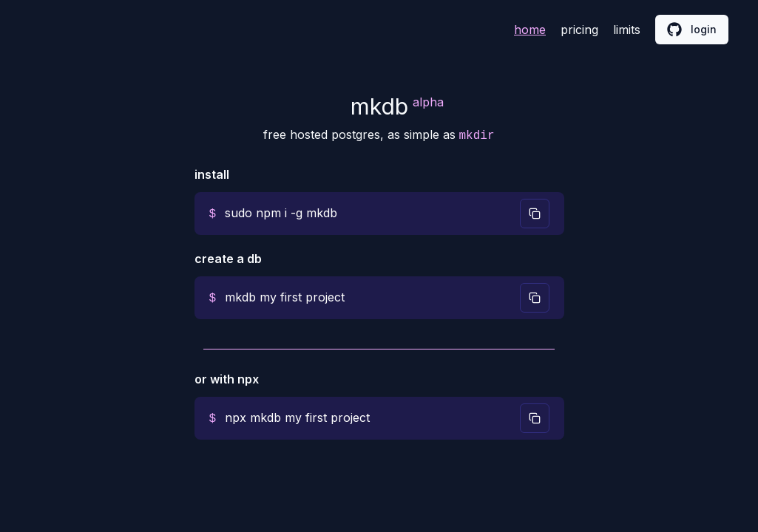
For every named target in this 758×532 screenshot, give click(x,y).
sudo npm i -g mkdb (281, 213)
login (692, 30)
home (530, 30)
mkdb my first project (285, 297)
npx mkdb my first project (297, 417)
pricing (579, 30)
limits (627, 30)
